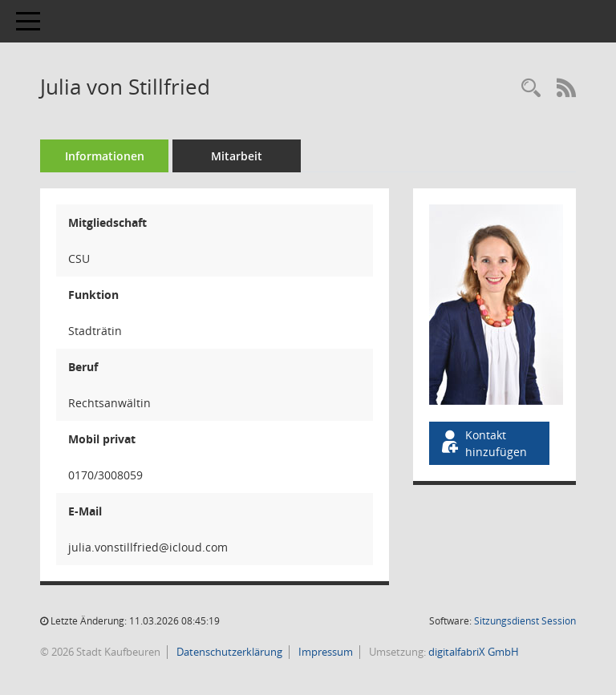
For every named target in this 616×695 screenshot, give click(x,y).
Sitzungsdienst (525, 621)
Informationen (105, 156)
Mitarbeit (237, 156)
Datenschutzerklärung (228, 652)
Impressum (324, 652)
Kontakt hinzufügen (483, 443)
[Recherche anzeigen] (531, 89)
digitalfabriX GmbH (474, 652)
